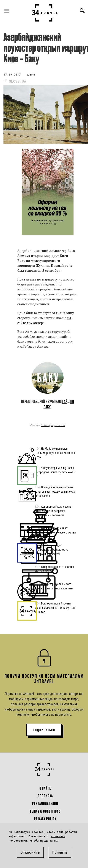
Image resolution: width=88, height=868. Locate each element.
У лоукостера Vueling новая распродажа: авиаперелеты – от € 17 (55, 472)
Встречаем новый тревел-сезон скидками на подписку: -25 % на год (55, 607)
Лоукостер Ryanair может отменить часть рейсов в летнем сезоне (54, 588)
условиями (58, 836)
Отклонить (30, 852)
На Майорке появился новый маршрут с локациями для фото (55, 453)
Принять (60, 852)
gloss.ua (18, 81)
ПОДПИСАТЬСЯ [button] (44, 730)
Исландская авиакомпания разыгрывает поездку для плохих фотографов (55, 491)
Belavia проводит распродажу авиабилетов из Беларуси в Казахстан (52, 549)
